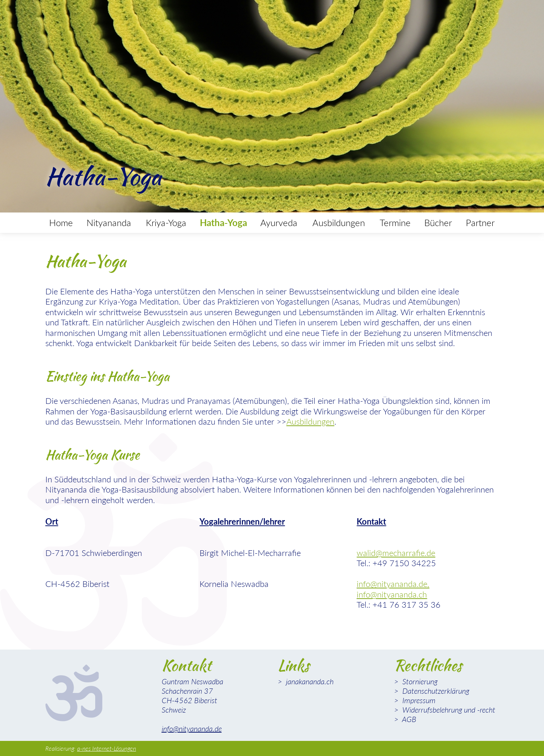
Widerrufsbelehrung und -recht (448, 710)
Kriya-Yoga (166, 222)
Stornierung (419, 681)
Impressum (418, 700)
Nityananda (109, 222)
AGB (408, 719)
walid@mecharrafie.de (396, 553)
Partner (480, 222)
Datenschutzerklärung (435, 691)
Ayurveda (279, 222)
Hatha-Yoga (223, 222)
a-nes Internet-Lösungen (107, 748)
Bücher (438, 222)
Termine (395, 222)
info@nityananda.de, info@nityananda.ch (393, 589)
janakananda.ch (309, 681)
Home (61, 222)
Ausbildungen (339, 222)
